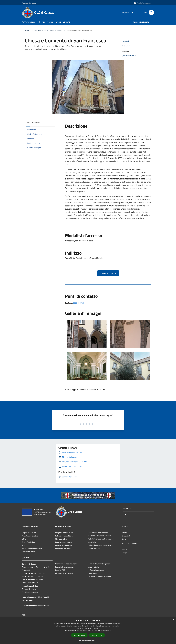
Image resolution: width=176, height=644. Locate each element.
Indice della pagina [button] (34, 122)
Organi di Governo (29, 533)
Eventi (124, 549)
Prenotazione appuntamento (66, 564)
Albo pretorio (94, 567)
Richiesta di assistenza (64, 573)
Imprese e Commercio (64, 542)
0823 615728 (78, 303)
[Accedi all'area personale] (143, 3)
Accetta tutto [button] (79, 635)
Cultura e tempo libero (64, 536)
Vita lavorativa (61, 539)
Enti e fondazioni (29, 542)
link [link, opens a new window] (110, 630)
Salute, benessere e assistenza (100, 545)
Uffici (24, 539)
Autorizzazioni (94, 548)
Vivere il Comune (39, 30)
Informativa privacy (96, 570)
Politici (25, 545)
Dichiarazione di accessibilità (100, 576)
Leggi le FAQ (60, 570)
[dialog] (88, 631)
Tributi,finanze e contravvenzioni (101, 539)
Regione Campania (29, 3)
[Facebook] (131, 12)
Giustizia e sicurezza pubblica (100, 536)
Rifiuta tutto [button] (97, 635)
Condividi (127, 41)
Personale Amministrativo (32, 548)
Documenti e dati (29, 552)
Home (27, 30)
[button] (88, 640)
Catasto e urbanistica (64, 545)
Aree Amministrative (30, 536)
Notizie (124, 533)
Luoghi (51, 30)
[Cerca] (151, 12)
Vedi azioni (128, 46)
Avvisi (124, 539)
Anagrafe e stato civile (64, 533)
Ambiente (92, 542)
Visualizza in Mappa (108, 273)
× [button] (173, 620)
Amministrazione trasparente (100, 564)
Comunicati (126, 536)
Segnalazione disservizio (65, 567)
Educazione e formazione (98, 533)
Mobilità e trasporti (63, 548)
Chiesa (60, 30)
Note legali (93, 573)
